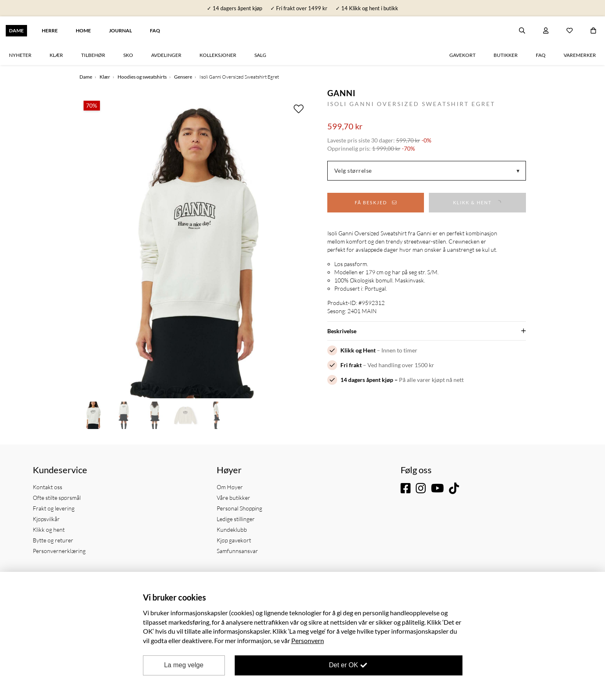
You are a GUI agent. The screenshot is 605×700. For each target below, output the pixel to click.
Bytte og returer (53, 540)
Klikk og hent (49, 530)
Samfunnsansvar (237, 551)
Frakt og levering (54, 508)
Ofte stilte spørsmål (57, 498)
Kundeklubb (232, 530)
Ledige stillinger (236, 519)
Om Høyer (230, 487)
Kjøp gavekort (234, 540)
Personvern (308, 640)
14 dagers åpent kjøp (367, 380)
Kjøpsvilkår (46, 519)
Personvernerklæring (59, 551)
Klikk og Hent (358, 350)
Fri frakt (351, 365)
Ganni (341, 93)
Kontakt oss (48, 487)
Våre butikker (233, 498)
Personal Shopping (239, 508)
